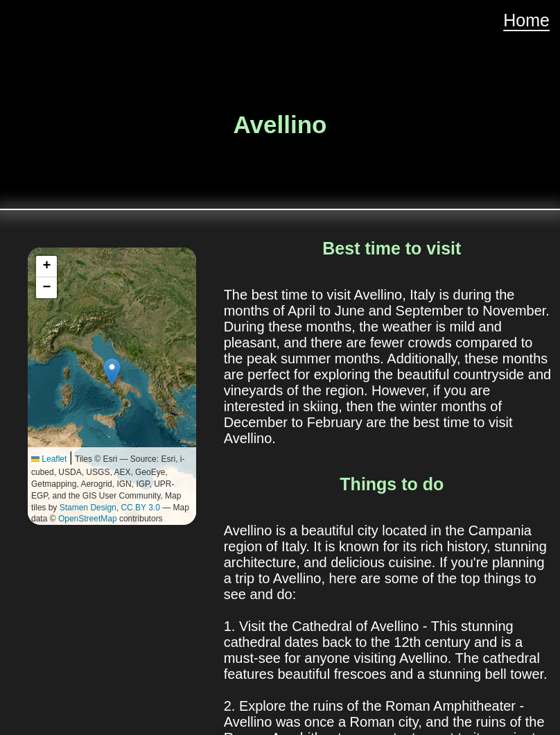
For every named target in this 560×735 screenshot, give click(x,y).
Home (526, 20)
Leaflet (49, 459)
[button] (112, 372)
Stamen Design (88, 508)
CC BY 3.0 (140, 508)
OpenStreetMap (88, 519)
